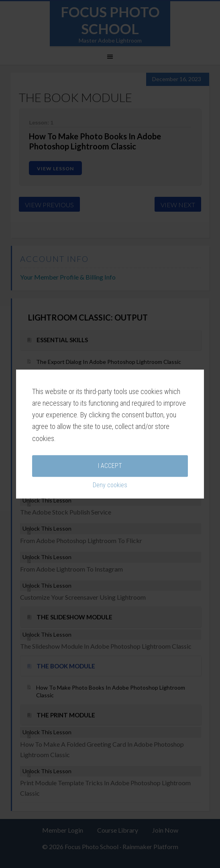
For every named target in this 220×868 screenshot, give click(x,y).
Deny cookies (110, 449)
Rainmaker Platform (150, 847)
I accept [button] (110, 430)
